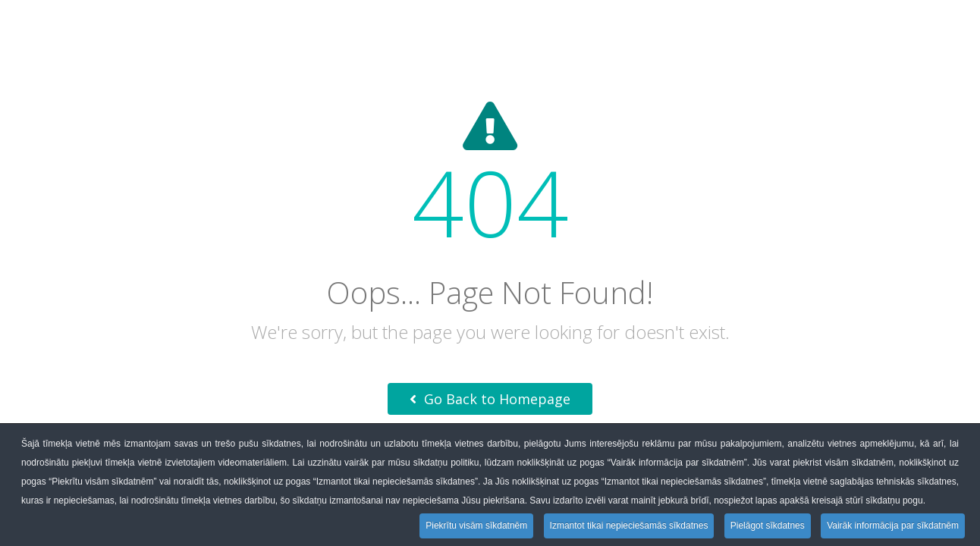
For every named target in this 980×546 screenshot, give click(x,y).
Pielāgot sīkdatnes (768, 526)
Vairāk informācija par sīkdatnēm (893, 526)
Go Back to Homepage (490, 399)
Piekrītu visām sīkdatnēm (476, 526)
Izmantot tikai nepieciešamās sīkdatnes (629, 526)
